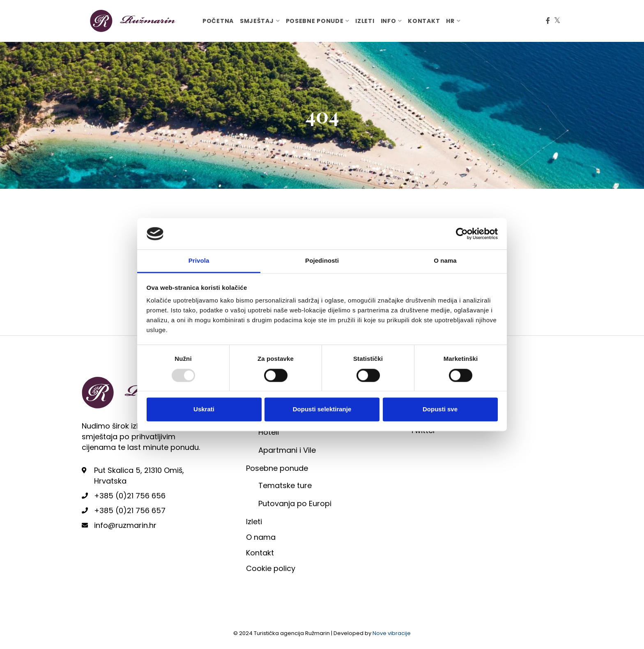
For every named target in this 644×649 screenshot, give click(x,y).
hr (450, 21)
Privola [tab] (199, 261)
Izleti (365, 21)
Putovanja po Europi (295, 503)
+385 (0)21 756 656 (130, 496)
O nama (261, 537)
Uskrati (204, 409)
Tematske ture (285, 485)
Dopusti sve (440, 409)
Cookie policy (271, 568)
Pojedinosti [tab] (322, 261)
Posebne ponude (315, 21)
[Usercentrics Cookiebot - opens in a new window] (462, 234)
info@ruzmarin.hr (125, 525)
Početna (218, 21)
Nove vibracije (392, 633)
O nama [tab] (445, 261)
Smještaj (257, 21)
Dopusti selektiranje (322, 409)
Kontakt (424, 21)
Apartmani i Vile (287, 450)
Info (389, 21)
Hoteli (269, 432)
